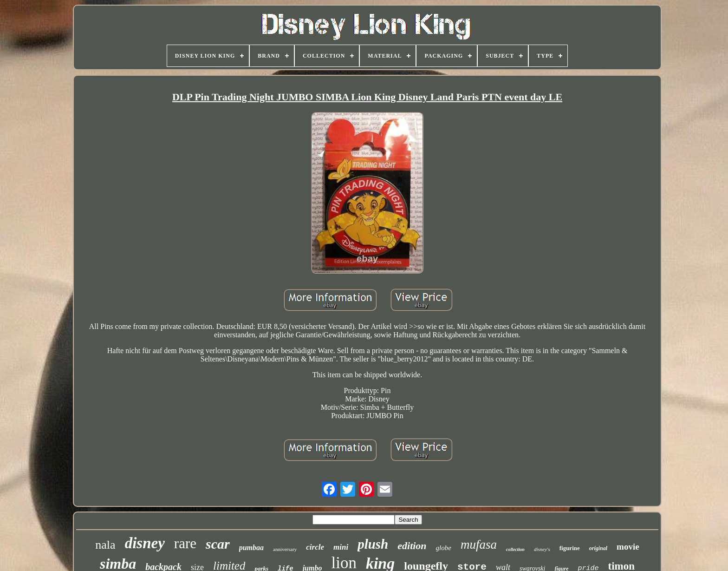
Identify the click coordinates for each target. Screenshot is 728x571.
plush (373, 544)
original (598, 548)
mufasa (479, 545)
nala (105, 545)
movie (628, 547)
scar (218, 544)
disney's (542, 549)
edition (412, 546)
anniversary (285, 549)
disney (145, 543)
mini (341, 547)
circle (315, 547)
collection (515, 549)
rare (185, 543)
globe (444, 548)
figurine (570, 548)
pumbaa (251, 548)
